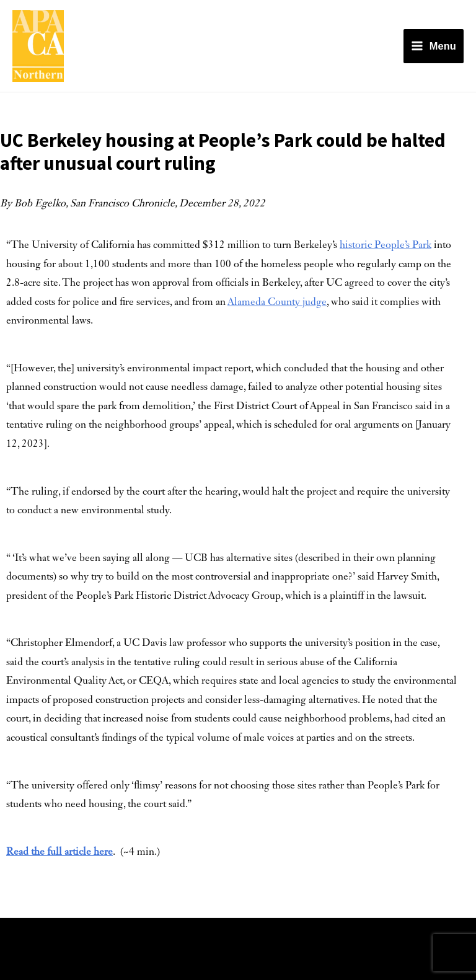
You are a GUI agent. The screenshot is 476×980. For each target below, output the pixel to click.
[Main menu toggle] (434, 46)
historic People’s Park (386, 245)
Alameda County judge (277, 302)
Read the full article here (59, 852)
